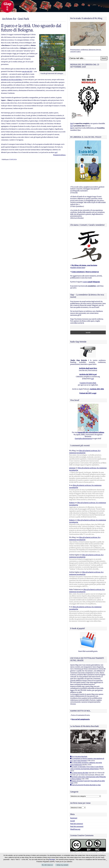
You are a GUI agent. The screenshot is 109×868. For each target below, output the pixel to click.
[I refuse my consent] (106, 860)
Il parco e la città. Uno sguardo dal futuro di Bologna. (31, 28)
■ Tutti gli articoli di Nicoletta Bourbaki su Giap (85, 785)
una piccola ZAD (27, 71)
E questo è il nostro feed (88, 383)
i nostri (91, 282)
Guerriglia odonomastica (83, 439)
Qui (71, 126)
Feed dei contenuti (77, 824)
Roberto (72, 503)
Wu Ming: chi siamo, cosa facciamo (84, 265)
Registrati (74, 818)
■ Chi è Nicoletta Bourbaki (79, 757)
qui (56, 152)
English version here (78, 268)
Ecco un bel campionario (81, 719)
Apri (72, 123)
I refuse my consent (62, 865)
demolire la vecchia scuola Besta (11, 80)
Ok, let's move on (47, 865)
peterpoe (72, 468)
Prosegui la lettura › (60, 155)
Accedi (72, 821)
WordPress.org (75, 829)
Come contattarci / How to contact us (85, 272)
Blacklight (52, 860)
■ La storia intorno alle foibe (79, 773)
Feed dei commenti (77, 826)
